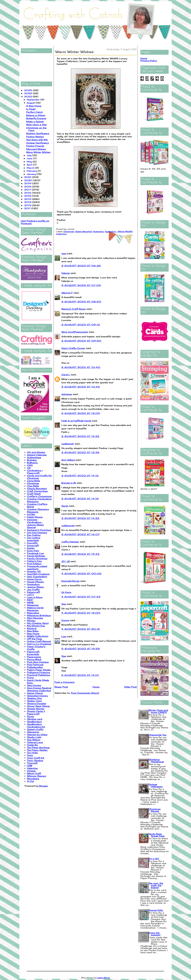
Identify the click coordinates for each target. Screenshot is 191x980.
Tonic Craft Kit (36, 758)
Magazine (33, 605)
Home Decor (34, 579)
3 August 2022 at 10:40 (81, 367)
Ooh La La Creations (39, 644)
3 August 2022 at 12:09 (81, 413)
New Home (33, 634)
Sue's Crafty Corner (73, 348)
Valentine (32, 768)
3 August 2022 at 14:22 (80, 518)
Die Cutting (34, 535)
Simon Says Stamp (38, 706)
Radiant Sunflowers (38, 133)
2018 (28, 187)
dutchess (67, 394)
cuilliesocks (68, 525)
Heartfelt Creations (38, 574)
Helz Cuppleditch (37, 577)
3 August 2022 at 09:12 (81, 325)
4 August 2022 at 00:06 (82, 573)
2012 (28, 205)
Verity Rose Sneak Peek (157, 835)
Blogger (44, 786)
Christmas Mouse (155, 810)
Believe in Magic (36, 115)
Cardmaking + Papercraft (35, 472)
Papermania (34, 657)
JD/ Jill (66, 561)
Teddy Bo (32, 745)
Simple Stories (36, 709)
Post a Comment (65, 682)
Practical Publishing (38, 675)
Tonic (30, 755)
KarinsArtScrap (70, 581)
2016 (28, 193)
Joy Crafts (33, 589)
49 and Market (36, 452)
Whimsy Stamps (36, 776)
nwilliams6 (68, 444)
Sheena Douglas (37, 703)
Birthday (32, 460)
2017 (28, 190)
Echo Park (33, 551)
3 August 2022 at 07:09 (81, 285)
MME (30, 602)
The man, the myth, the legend (156, 885)
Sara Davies (34, 685)
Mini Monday (35, 618)
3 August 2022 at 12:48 (80, 452)
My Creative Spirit (38, 623)
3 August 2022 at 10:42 (81, 387)
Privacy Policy (149, 61)
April (30, 165)
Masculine (33, 613)
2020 (29, 180)
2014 (28, 199)
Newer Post (61, 687)
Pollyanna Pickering (38, 672)
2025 (29, 90)
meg (64, 253)
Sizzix (31, 716)
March (31, 168)
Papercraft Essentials (33, 653)
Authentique (34, 457)
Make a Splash (35, 121)
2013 (28, 202)
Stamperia (33, 732)
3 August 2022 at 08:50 (81, 302)
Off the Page (34, 639)
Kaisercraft (33, 592)
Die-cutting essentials (34, 539)
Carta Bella (33, 481)
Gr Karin (66, 592)
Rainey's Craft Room (74, 309)
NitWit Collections (38, 636)
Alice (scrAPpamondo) (75, 332)
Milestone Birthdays (39, 615)
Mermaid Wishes (36, 149)
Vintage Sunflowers (38, 143)
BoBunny (32, 463)
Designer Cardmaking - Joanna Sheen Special (35, 523)
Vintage (31, 771)
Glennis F (67, 293)
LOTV (30, 595)
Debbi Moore (35, 517)
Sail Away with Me (37, 140)
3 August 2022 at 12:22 (80, 436)
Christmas (33, 483)
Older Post (130, 687)
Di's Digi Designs (37, 533)
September (34, 100)
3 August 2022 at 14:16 (80, 476)
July (29, 155)
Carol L (66, 375)
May (30, 162)
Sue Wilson (34, 740)
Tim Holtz (32, 753)
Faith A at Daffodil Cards (76, 421)
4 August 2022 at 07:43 (81, 597)
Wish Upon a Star (37, 125)
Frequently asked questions (37, 567)
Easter (31, 548)
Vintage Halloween (156, 785)
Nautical (32, 628)
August (31, 103)
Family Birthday (36, 556)
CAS (30, 465)
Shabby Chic (34, 698)
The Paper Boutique (38, 747)
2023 (28, 93)
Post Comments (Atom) (85, 693)
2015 (28, 196)
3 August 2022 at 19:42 (80, 554)
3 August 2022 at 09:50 (81, 341)
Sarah (65, 506)
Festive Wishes (35, 137)
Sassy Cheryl (35, 693)
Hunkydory (33, 584)
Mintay (31, 621)
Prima (30, 678)
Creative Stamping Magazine (38, 510)
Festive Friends (35, 146)
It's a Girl (154, 859)
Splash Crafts (35, 729)
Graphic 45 (34, 571)
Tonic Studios (35, 760)
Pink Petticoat (35, 665)
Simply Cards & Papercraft (36, 712)
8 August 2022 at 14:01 (80, 675)
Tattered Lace (35, 742)
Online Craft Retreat (39, 641)
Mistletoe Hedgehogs (156, 761)
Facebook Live (35, 553)
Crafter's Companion (39, 496)
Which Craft (34, 773)
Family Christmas (37, 558)
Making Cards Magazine (35, 609)
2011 (28, 208)
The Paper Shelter (37, 750)
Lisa (64, 636)
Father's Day (34, 561)
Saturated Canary (37, 696)
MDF (30, 600)
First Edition (34, 564)
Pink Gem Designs (38, 662)
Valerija (66, 273)
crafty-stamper (70, 542)
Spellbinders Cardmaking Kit (36, 725)
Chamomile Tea (157, 735)
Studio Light (34, 737)
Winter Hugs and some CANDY (158, 711)
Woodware (33, 779)
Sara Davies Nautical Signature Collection (39, 689)
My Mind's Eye (36, 626)
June (30, 158)
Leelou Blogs (103, 978)
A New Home (34, 106)
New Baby (33, 631)
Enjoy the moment (154, 934)
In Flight (31, 109)
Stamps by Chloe (37, 735)
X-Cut (30, 781)
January (32, 174)
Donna (65, 620)
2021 (28, 177)
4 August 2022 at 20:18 (81, 629)
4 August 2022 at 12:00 (81, 613)
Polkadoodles (35, 667)
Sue (64, 604)
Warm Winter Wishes (38, 152)
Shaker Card (34, 701)
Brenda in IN (69, 483)
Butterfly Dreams (36, 118)
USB (30, 766)
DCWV (31, 514)
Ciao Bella (33, 486)
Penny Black (34, 659)
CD (29, 468)
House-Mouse (35, 582)
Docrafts (32, 543)
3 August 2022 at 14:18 (80, 499)
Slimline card (35, 719)
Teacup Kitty (156, 910)
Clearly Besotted (37, 488)
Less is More (35, 597)
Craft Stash (34, 494)
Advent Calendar (37, 455)
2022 (28, 97)
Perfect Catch (34, 112)
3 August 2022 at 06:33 (81, 266)
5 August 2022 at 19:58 (81, 649)
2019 (28, 183)
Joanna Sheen (35, 587)
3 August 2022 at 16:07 (81, 534)
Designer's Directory (39, 530)
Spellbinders (34, 722)
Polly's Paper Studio (39, 670)
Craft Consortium (37, 491)
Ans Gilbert (69, 460)
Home (96, 687)
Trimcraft (32, 763)
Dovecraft (33, 545)
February (32, 171)
